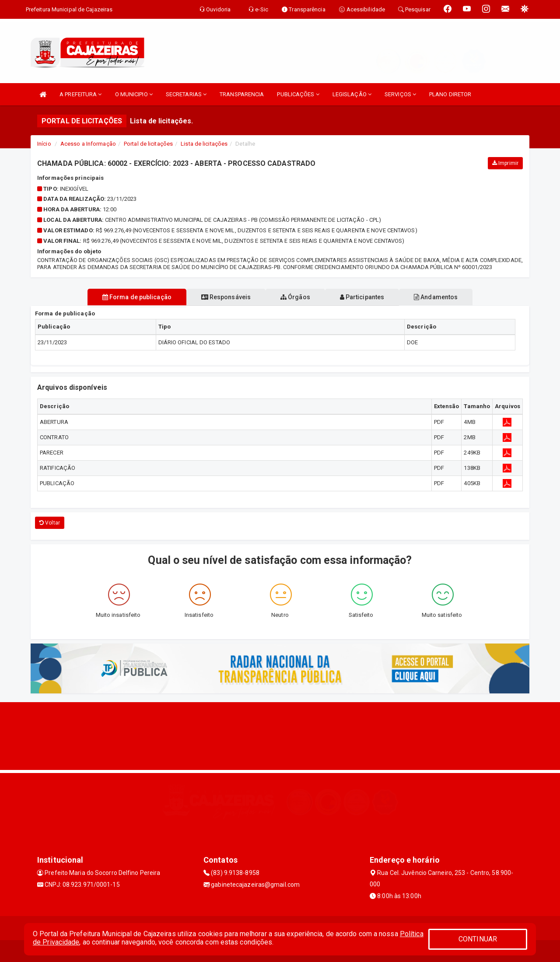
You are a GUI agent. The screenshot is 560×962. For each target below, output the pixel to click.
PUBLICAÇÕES (298, 94)
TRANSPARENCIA (242, 94)
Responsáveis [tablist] (219, 297)
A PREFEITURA (80, 94)
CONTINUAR (478, 939)
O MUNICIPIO (134, 94)
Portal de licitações (148, 144)
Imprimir (505, 163)
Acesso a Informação (88, 144)
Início (44, 144)
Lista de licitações (204, 144)
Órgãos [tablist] (295, 297)
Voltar (50, 523)
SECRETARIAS (186, 94)
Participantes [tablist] (369, 297)
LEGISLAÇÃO (352, 94)
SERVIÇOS (400, 94)
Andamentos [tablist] (450, 297)
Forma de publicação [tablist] (122, 297)
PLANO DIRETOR (450, 94)
